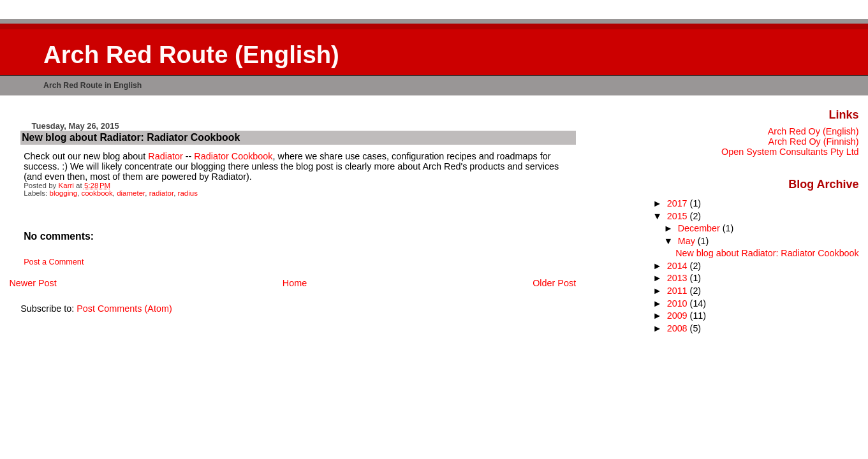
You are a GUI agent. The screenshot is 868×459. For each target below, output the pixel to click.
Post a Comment (54, 262)
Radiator (165, 156)
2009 (679, 316)
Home (295, 283)
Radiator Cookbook (233, 156)
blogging (64, 193)
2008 (679, 328)
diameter (131, 193)
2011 (679, 291)
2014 (679, 266)
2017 (679, 203)
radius (188, 193)
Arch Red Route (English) (191, 55)
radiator (161, 193)
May (688, 241)
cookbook (97, 193)
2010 (679, 303)
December (700, 228)
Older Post (554, 283)
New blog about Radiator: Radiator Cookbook (767, 253)
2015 (679, 216)
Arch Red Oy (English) (813, 131)
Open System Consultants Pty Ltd (790, 152)
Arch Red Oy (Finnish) (814, 142)
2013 (679, 278)
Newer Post (33, 283)
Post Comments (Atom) (124, 309)
